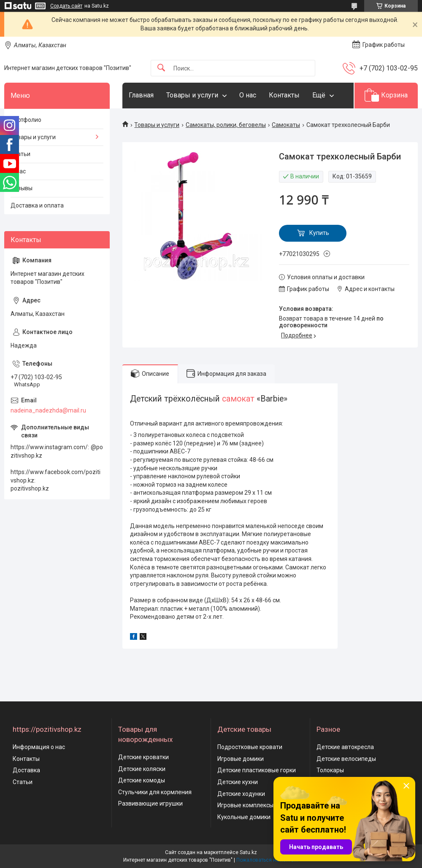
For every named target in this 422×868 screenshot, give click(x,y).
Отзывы (22, 188)
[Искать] (161, 68)
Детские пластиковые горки (257, 770)
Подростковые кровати (250, 747)
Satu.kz (248, 852)
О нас (248, 95)
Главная (141, 95)
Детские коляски (142, 769)
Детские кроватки (143, 757)
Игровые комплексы (245, 805)
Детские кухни (238, 782)
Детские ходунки (241, 794)
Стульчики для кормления (155, 792)
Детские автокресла (345, 747)
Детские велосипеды (346, 759)
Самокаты (286, 125)
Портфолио (26, 120)
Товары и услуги (192, 95)
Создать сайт (66, 6)
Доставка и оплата (37, 205)
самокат (238, 399)
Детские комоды (142, 780)
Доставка (26, 770)
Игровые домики (241, 759)
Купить (319, 233)
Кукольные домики (244, 817)
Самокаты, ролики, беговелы (226, 125)
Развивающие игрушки (150, 803)
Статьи (20, 154)
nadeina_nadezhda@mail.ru (48, 410)
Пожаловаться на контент (268, 860)
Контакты (284, 95)
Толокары (330, 770)
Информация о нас (39, 747)
